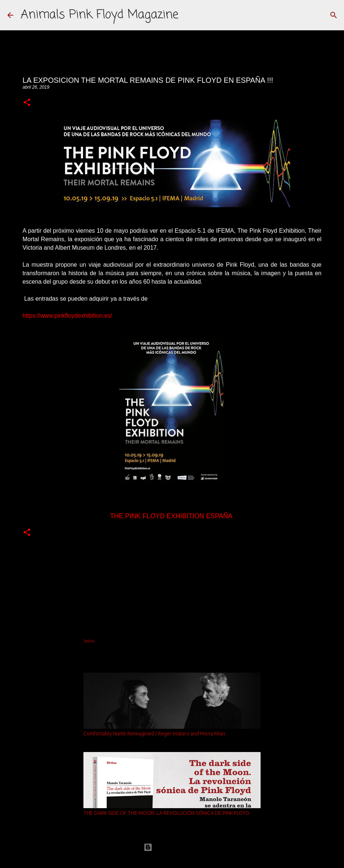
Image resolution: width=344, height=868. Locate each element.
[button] (27, 103)
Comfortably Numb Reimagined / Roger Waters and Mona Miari (154, 734)
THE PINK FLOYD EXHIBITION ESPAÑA (171, 516)
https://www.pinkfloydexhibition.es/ (67, 316)
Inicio (89, 641)
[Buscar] (334, 15)
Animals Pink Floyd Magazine (99, 15)
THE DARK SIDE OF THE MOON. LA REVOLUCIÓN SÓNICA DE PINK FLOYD (166, 813)
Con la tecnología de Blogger (172, 847)
